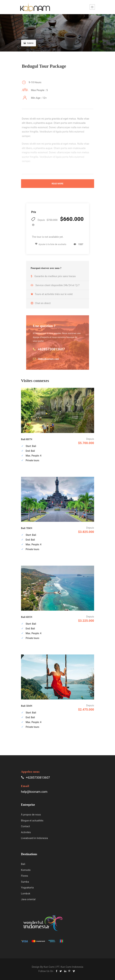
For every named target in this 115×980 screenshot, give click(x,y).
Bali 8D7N (27, 439)
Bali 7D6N (27, 528)
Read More (57, 184)
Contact (25, 826)
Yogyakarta (27, 888)
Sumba (25, 882)
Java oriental (28, 899)
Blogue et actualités (32, 821)
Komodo (26, 870)
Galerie (29, 43)
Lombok (26, 894)
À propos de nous (31, 815)
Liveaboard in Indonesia (34, 838)
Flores (25, 876)
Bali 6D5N (27, 617)
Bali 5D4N (27, 706)
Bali (23, 864)
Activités (26, 832)
